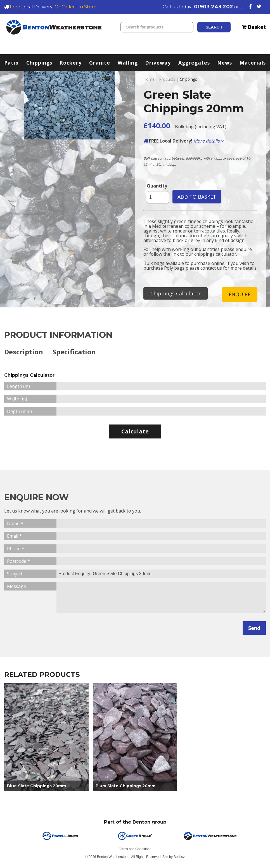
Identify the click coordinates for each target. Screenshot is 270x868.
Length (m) (18, 387)
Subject (15, 574)
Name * (15, 524)
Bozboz (179, 858)
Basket (254, 27)
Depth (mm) (19, 412)
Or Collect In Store (75, 7)
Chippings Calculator (176, 293)
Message (16, 587)
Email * (14, 537)
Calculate (135, 432)
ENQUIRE (240, 295)
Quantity (157, 186)
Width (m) (17, 399)
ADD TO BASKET (197, 197)
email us (233, 7)
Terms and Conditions (135, 850)
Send (254, 629)
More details (209, 141)
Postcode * (18, 562)
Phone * (16, 549)
